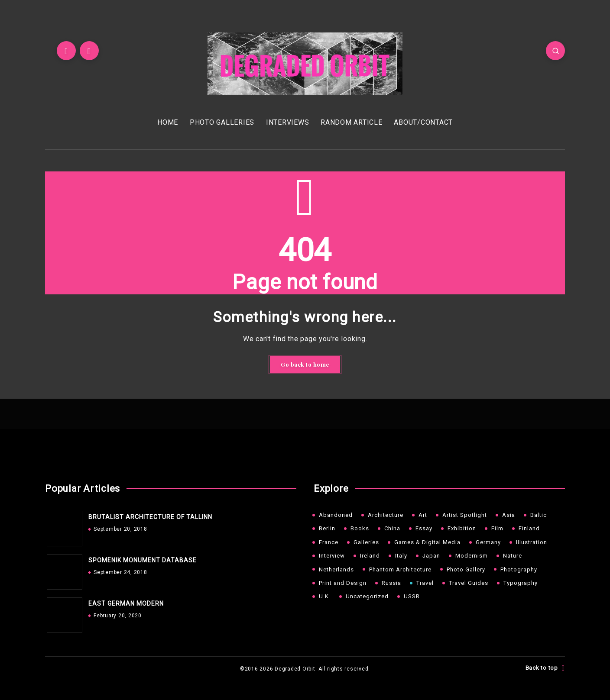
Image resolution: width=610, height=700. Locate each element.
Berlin (327, 528)
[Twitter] (66, 51)
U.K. (325, 596)
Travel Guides (469, 583)
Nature (513, 556)
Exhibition (462, 528)
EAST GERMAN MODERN (126, 603)
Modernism (472, 556)
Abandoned (336, 515)
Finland (529, 528)
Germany (488, 542)
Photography (519, 569)
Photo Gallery (466, 569)
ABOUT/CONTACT (423, 122)
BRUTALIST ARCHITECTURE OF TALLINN (150, 517)
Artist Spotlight (465, 515)
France (329, 542)
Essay (424, 528)
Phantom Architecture (400, 569)
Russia (391, 583)
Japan (431, 556)
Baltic (539, 515)
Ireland (370, 556)
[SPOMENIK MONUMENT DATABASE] (62, 570)
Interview (332, 556)
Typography (521, 583)
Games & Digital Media (427, 542)
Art (423, 515)
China (392, 528)
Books (360, 528)
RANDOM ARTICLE (352, 122)
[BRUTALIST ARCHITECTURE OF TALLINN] (62, 526)
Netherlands (336, 569)
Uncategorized (367, 596)
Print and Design (343, 583)
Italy (401, 556)
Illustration (532, 542)
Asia (509, 515)
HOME (168, 122)
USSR (412, 596)
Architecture (386, 515)
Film (497, 528)
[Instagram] (89, 51)
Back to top (545, 668)
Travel (425, 583)
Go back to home (305, 364)
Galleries (366, 542)
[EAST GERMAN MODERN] (62, 613)
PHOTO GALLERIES (222, 122)
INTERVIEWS (288, 122)
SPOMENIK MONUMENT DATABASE (143, 560)
